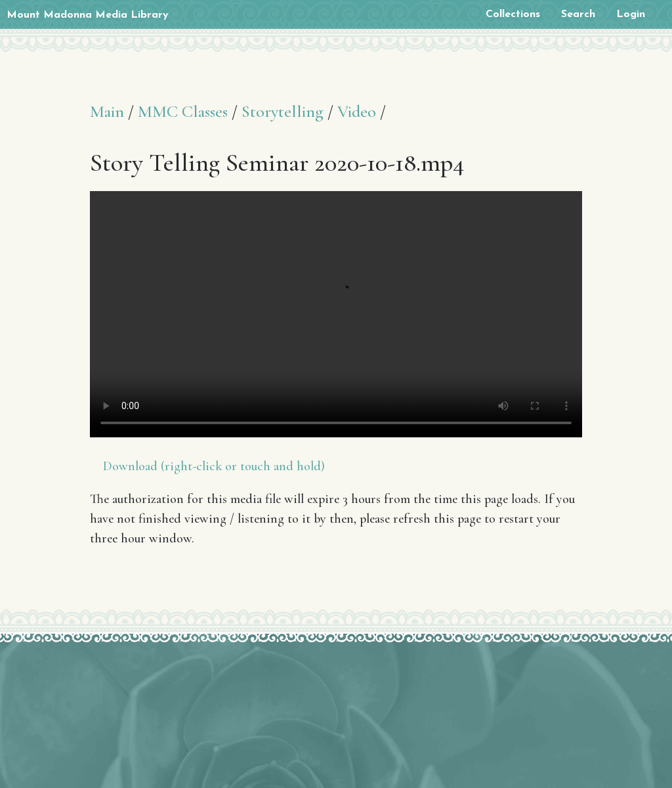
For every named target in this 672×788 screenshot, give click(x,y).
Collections (513, 14)
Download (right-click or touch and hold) (214, 466)
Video (357, 111)
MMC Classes (183, 111)
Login (631, 14)
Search (578, 14)
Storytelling (283, 111)
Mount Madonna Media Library (88, 15)
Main (107, 111)
